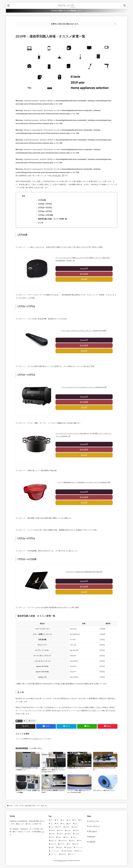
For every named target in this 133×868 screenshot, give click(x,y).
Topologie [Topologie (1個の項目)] (69, 847)
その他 (20, 721)
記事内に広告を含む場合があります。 (65, 24)
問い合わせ (92, 831)
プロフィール (93, 821)
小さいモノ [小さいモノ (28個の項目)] (54, 854)
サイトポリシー (94, 826)
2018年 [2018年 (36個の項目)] (67, 827)
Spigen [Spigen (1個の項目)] (60, 847)
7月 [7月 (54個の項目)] (51, 824)
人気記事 (91, 842)
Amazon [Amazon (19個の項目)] (77, 834)
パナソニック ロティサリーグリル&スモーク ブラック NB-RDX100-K (83, 387)
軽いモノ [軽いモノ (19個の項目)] (72, 854)
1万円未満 (42, 200)
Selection (91, 837)
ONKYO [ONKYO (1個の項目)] (62, 844)
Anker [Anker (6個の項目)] (52, 837)
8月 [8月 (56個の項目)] (57, 824)
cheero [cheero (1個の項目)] (74, 837)
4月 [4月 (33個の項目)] (69, 820)
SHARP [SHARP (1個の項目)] (76, 844)
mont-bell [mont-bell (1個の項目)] (53, 844)
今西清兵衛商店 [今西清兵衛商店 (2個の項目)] (68, 851)
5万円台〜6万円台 (45, 211)
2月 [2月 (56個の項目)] (57, 820)
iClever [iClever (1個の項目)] (73, 841)
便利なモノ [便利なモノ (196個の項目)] (79, 851)
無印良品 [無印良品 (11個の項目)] (63, 854)
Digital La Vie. (62, 861)
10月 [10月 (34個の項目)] (70, 824)
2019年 (33, 721)
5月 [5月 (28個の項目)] (75, 820)
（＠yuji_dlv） (56, 175)
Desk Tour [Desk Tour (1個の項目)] (53, 841)
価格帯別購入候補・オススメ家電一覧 (53, 219)
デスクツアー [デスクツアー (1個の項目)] (79, 847)
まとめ (41, 223)
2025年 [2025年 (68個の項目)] (61, 834)
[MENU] (9, 6)
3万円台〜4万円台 (45, 208)
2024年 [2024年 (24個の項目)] (53, 834)
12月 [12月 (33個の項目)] (52, 827)
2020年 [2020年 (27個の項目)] (53, 831)
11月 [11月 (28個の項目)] (76, 824)
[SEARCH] (124, 6)
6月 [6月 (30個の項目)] (81, 820)
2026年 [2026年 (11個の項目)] (69, 834)
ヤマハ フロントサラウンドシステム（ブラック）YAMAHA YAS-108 (83, 331)
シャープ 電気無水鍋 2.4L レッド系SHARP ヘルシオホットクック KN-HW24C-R (83, 482)
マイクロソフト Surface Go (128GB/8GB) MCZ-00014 (83, 572)
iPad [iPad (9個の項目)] (80, 841)
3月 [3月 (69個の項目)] (63, 820)
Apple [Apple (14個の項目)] (59, 837)
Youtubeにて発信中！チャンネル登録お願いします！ (67, 11)
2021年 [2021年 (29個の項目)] (61, 831)
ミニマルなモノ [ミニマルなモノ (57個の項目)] (55, 851)
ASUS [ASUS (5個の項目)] (67, 837)
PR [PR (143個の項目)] (69, 844)
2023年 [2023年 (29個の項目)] (77, 831)
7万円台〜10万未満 (45, 215)
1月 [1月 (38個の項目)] (51, 820)
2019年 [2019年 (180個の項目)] (75, 827)
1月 (26, 721)
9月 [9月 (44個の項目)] (63, 824)
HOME (11, 806)
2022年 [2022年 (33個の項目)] (69, 831)
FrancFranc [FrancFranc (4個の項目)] (64, 841)
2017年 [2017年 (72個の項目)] (59, 827)
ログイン (38, 739)
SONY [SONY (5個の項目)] (52, 847)
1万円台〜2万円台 (45, 204)
